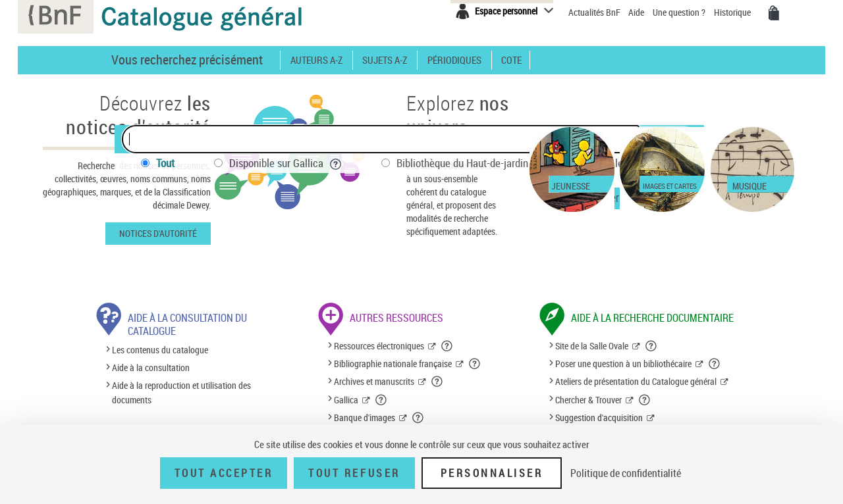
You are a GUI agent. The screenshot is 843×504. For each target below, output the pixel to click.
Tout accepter (224, 473)
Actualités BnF (595, 12)
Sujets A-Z (385, 60)
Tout (165, 163)
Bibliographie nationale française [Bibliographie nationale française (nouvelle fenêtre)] (393, 364)
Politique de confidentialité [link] (626, 473)
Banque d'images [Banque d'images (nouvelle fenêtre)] (365, 417)
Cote (511, 60)
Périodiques (454, 60)
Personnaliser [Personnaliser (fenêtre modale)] (492, 473)
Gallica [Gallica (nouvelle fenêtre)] (346, 400)
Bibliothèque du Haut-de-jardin (472, 163)
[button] (447, 346)
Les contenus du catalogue (160, 350)
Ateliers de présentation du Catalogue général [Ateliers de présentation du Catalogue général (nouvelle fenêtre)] (636, 381)
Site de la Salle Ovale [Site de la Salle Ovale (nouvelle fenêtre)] (592, 346)
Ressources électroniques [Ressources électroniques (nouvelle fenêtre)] (379, 346)
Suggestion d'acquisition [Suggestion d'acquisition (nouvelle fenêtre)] (599, 417)
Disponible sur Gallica (286, 163)
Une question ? (679, 12)
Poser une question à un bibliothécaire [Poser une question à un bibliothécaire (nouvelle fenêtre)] (623, 364)
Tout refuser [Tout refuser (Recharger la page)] (354, 473)
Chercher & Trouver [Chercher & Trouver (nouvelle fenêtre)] (588, 400)
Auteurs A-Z (316, 60)
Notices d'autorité (158, 233)
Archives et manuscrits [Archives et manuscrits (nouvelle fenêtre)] (374, 381)
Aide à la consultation (151, 367)
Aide (637, 12)
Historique (733, 12)
